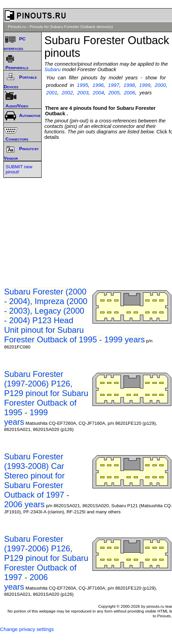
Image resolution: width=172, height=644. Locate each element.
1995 (82, 85)
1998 (129, 85)
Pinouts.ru (17, 27)
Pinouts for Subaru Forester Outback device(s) (71, 27)
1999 (145, 85)
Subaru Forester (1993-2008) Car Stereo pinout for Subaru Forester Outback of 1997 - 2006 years (37, 480)
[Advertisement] (83, 206)
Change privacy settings (27, 629)
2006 (130, 93)
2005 (114, 93)
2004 (98, 93)
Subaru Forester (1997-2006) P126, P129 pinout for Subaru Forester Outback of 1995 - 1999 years (46, 398)
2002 (67, 93)
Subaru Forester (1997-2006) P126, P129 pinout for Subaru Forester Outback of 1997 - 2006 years (46, 563)
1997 (114, 85)
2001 (52, 93)
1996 (98, 85)
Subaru (53, 69)
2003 (83, 93)
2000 (160, 85)
